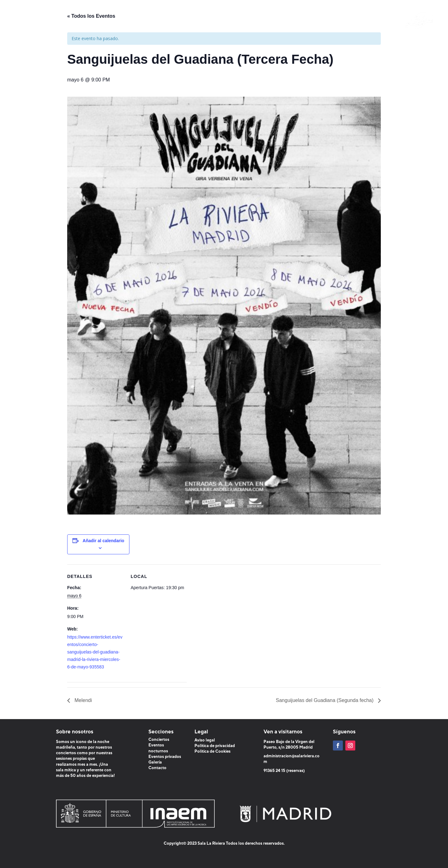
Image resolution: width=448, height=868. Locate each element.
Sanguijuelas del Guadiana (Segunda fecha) (325, 700)
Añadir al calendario (104, 541)
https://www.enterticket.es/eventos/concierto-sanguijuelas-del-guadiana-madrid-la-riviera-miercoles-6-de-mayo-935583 (95, 652)
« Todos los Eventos (91, 16)
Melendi (82, 700)
